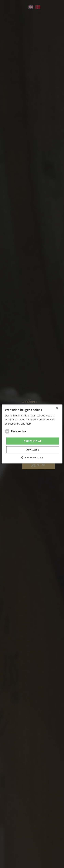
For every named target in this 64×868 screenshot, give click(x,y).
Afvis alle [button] (33, 450)
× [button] (57, 408)
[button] (32, 458)
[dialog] (32, 434)
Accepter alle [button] (33, 441)
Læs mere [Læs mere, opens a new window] (26, 424)
